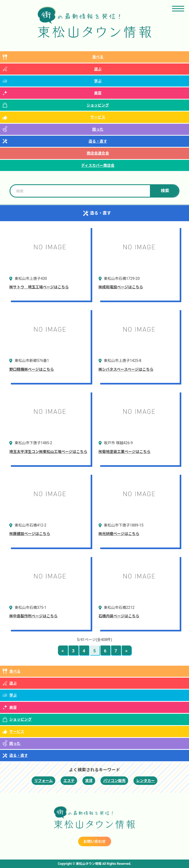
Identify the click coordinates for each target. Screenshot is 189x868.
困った (98, 129)
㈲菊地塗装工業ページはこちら (125, 452)
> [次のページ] (126, 651)
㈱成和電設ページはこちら (121, 287)
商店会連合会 (98, 153)
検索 (165, 191)
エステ (69, 781)
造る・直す (98, 141)
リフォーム (44, 781)
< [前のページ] (62, 651)
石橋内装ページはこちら (119, 616)
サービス (98, 117)
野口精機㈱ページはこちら (32, 369)
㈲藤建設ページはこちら (30, 534)
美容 (98, 93)
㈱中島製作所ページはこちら (33, 616)
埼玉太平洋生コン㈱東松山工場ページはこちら (48, 452)
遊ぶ (98, 69)
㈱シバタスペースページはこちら (126, 369)
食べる (98, 57)
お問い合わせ (95, 841)
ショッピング (98, 105)
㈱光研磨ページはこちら (119, 534)
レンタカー (145, 781)
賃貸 (89, 781)
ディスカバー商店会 (98, 165)
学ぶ (98, 81)
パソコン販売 (114, 781)
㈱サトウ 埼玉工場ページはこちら (39, 287)
